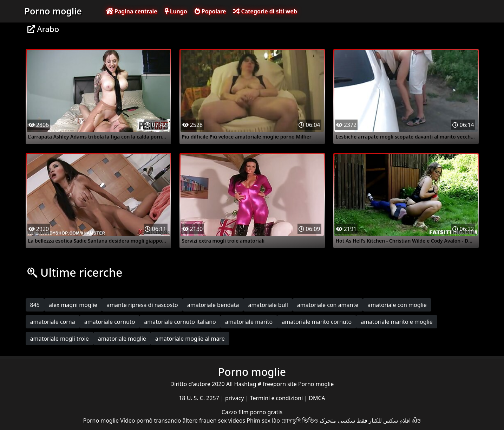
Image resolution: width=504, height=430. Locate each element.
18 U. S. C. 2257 (200, 398)
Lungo (176, 11)
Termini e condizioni (277, 398)
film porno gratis (260, 412)
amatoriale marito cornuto (317, 322)
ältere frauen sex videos (214, 421)
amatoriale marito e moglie (397, 322)
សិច (416, 421)
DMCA (317, 398)
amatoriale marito (249, 322)
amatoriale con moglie (397, 305)
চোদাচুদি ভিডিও (300, 421)
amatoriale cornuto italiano (180, 322)
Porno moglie (53, 11)
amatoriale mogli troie (60, 339)
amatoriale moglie (122, 339)
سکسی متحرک (337, 421)
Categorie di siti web (265, 11)
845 (35, 305)
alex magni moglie (73, 305)
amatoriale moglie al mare (190, 339)
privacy (235, 398)
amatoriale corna (53, 322)
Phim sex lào (263, 421)
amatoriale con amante (328, 305)
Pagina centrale (132, 11)
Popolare (210, 11)
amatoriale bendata (213, 305)
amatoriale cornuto (110, 322)
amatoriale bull (268, 305)
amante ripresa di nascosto (142, 305)
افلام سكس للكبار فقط (384, 421)
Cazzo (230, 412)
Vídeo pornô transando (150, 421)
